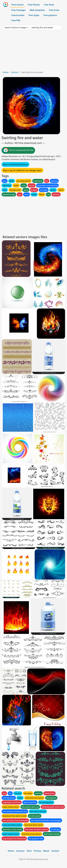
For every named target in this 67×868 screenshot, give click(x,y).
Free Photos (34, 5)
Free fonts (49, 5)
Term (29, 851)
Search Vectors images (16, 27)
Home (6, 72)
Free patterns (50, 15)
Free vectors (18, 5)
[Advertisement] (33, 51)
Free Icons (54, 10)
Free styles (34, 15)
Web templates (37, 10)
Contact (55, 851)
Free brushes (18, 15)
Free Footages (18, 10)
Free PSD (16, 20)
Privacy (37, 851)
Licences (20, 851)
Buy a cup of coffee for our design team (22, 170)
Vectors (15, 72)
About (46, 851)
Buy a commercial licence (15, 164)
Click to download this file (18, 150)
